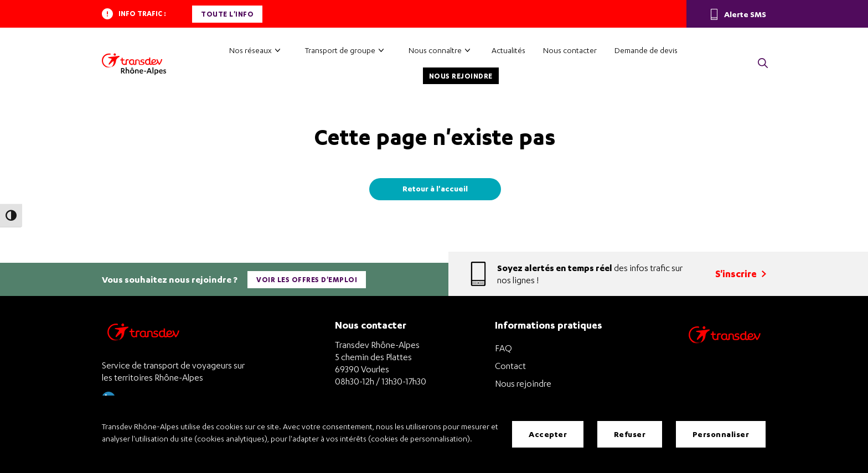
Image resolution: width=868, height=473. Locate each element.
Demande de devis (646, 50)
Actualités (508, 50)
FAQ (503, 348)
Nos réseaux (250, 50)
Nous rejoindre (461, 76)
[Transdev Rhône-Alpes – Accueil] (134, 64)
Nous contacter (570, 50)
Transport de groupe (340, 50)
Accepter (548, 434)
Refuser (630, 434)
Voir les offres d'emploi (307, 280)
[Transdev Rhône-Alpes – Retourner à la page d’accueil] (143, 335)
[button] (763, 64)
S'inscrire (741, 274)
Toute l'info (227, 14)
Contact (510, 366)
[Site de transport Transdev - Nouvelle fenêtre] (725, 349)
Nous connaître (435, 50)
